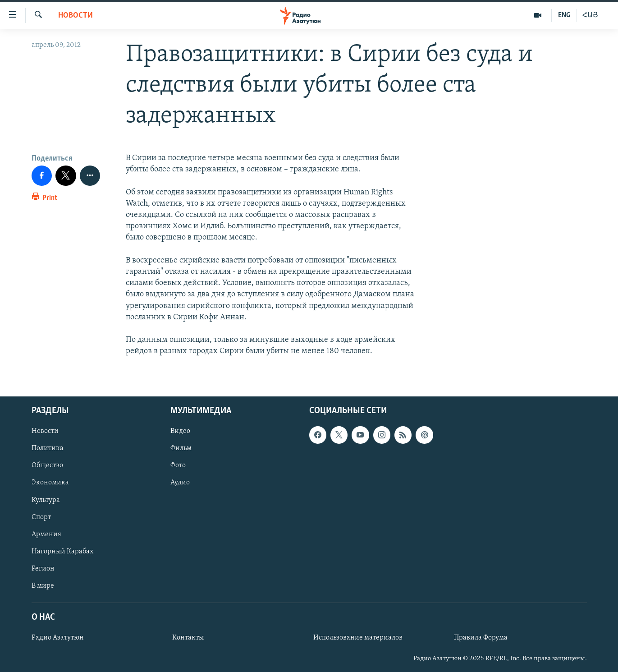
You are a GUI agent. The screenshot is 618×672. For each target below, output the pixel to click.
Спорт (41, 517)
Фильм (181, 449)
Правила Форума (481, 638)
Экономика (50, 483)
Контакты (188, 638)
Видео (180, 432)
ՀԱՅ (590, 15)
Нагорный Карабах (62, 552)
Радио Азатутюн (58, 638)
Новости (76, 16)
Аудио (180, 483)
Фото (178, 466)
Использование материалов (358, 638)
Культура (46, 500)
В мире (43, 586)
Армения (46, 534)
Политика (48, 449)
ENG (564, 15)
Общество (47, 466)
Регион (43, 569)
